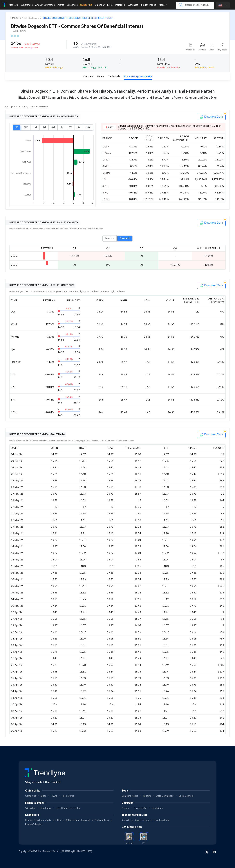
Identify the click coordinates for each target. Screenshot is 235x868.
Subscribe (86, 5)
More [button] (163, 5)
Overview (88, 76)
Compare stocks (130, 796)
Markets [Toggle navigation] (13, 5)
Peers (101, 76)
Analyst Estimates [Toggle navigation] (45, 5)
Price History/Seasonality (138, 76)
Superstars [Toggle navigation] (27, 5)
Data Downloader (165, 796)
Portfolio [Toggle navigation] (120, 5)
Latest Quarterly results (68, 808)
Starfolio (126, 820)
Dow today (45, 808)
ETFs (58, 820)
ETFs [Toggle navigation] (110, 5)
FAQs (54, 796)
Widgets (147, 796)
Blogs (43, 796)
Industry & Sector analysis (38, 820)
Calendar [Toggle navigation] (100, 5)
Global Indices (102, 820)
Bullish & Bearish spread (78, 820)
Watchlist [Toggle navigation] (133, 5)
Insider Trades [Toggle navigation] (148, 5)
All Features (68, 796)
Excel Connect (186, 796)
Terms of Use (140, 808)
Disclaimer (157, 808)
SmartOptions (142, 820)
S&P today (30, 808)
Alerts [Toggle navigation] (61, 5)
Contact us (31, 796)
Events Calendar (34, 824)
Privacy (125, 808)
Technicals (114, 76)
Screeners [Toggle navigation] (72, 5)
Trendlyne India (161, 820)
